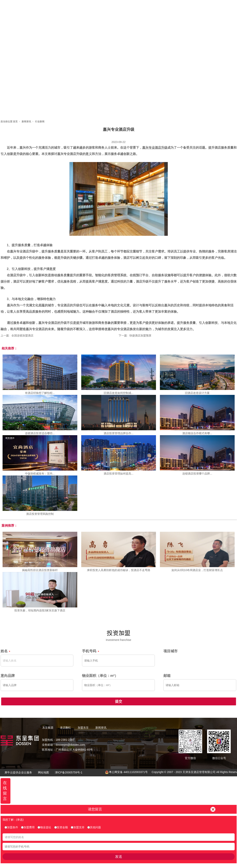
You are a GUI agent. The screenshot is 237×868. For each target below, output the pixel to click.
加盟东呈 (136, 7)
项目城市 (171, 651)
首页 (83, 7)
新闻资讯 (172, 7)
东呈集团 (101, 7)
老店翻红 (119, 7)
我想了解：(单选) (13, 820)
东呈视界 (154, 7)
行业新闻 (40, 122)
